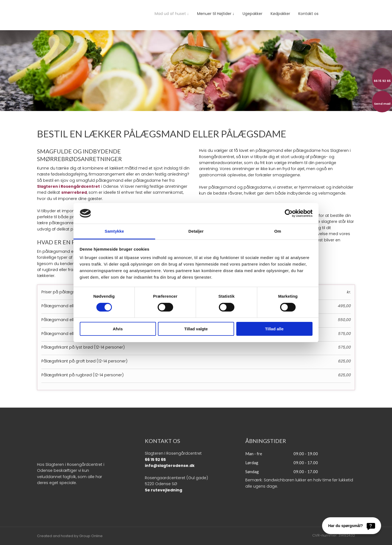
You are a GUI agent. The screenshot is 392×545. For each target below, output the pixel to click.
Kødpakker (280, 14)
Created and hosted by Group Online (70, 536)
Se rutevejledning (163, 490)
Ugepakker (252, 14)
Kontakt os (308, 14)
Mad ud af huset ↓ (172, 14)
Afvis (118, 329)
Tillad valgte (196, 329)
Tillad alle (274, 329)
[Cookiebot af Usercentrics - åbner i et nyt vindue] (289, 213)
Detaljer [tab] (196, 231)
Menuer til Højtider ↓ (216, 14)
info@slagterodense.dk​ (170, 466)
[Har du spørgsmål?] (352, 526)
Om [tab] (278, 231)
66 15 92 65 (155, 460)
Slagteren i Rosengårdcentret (68, 186)
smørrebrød (74, 192)
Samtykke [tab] (114, 231)
